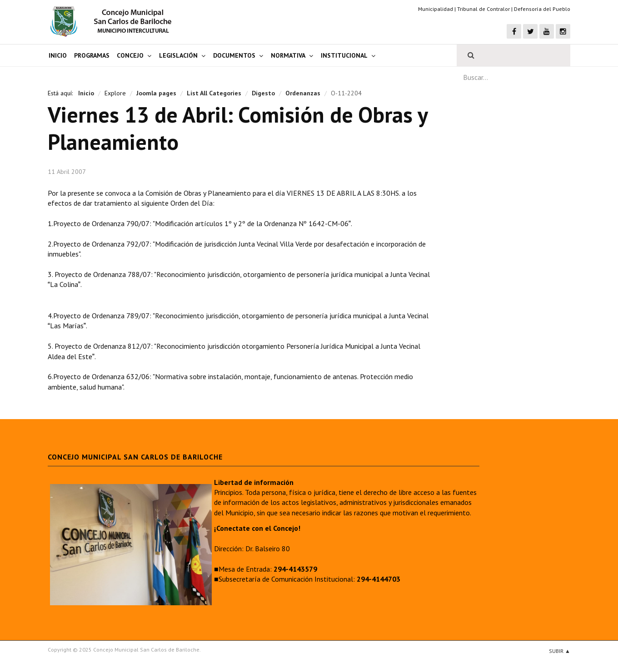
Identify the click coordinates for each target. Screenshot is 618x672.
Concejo (130, 55)
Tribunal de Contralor (483, 9)
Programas (92, 55)
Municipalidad (436, 9)
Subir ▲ (560, 651)
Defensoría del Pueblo (542, 9)
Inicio (58, 55)
